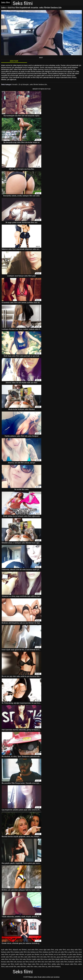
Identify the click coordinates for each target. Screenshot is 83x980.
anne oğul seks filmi (47, 950)
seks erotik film (11, 967)
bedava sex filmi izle (50, 952)
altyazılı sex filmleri (20, 950)
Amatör (15, 84)
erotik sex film (18, 957)
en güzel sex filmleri (32, 954)
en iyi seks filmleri (47, 954)
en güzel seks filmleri (17, 954)
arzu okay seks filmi (74, 950)
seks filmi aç (43, 967)
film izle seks (42, 957)
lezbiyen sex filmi (8, 964)
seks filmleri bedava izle (38, 84)
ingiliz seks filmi (38, 959)
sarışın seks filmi (71, 964)
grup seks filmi (62, 957)
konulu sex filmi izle (37, 962)
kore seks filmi (50, 962)
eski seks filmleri (30, 957)
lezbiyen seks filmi (75, 962)
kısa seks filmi (50, 959)
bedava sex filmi (36, 952)
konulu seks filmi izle (9, 962)
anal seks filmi (33, 950)
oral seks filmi (45, 964)
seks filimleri (22, 967)
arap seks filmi (60, 950)
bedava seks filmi (7, 952)
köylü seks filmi (62, 962)
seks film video (32, 967)
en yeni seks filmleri (74, 954)
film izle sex (52, 957)
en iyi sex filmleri (60, 954)
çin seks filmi (63, 952)
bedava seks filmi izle (22, 952)
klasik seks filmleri (62, 959)
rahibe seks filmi (58, 964)
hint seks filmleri (25, 959)
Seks (3, 8)
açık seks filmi (6, 950)
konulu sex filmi (23, 962)
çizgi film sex (73, 952)
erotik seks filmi (7, 957)
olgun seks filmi (33, 964)
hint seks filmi (14, 959)
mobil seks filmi (21, 964)
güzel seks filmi (74, 957)
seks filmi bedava (54, 967)
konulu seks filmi (75, 959)
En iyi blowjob (24, 84)
